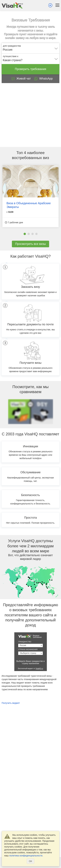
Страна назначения (28, 650)
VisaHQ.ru (39, 669)
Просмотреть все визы (30, 244)
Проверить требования (30, 69)
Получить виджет (11, 703)
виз (46, 158)
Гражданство (25, 642)
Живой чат (21, 79)
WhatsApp (43, 79)
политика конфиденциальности (26, 856)
